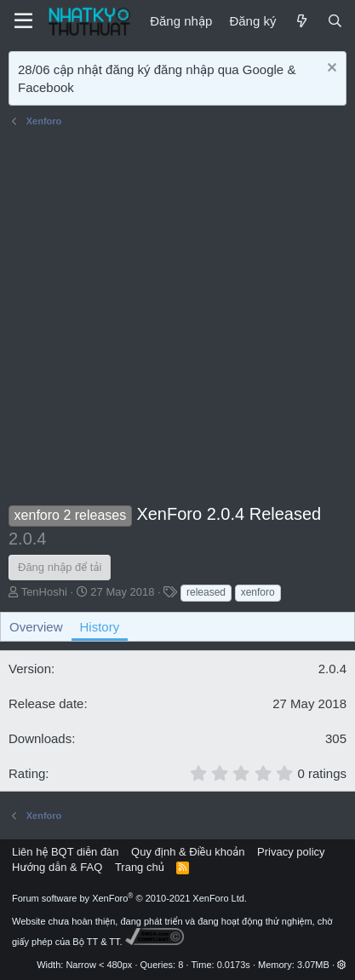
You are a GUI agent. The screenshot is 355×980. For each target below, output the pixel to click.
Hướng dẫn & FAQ (57, 867)
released (206, 592)
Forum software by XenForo (129, 898)
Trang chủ (140, 867)
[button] (342, 965)
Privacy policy (291, 852)
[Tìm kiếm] (335, 21)
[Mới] (301, 21)
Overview (36, 627)
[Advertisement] (177, 318)
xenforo (258, 592)
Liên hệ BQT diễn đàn (66, 852)
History (100, 627)
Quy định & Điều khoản (188, 852)
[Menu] (23, 21)
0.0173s (234, 965)
